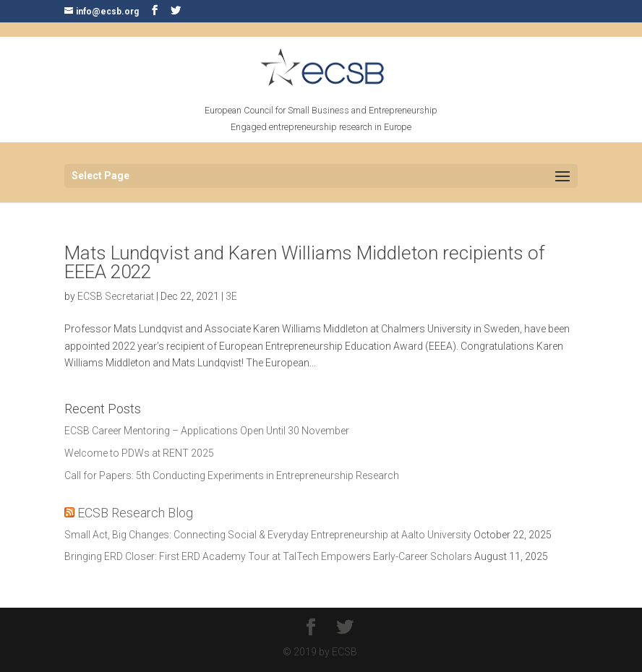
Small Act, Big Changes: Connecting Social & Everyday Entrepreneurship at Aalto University (268, 535)
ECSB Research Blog (135, 513)
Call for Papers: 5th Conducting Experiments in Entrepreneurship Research (232, 475)
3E (231, 296)
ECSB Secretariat (116, 296)
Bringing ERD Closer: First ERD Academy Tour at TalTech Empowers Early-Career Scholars (268, 556)
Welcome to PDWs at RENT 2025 (139, 453)
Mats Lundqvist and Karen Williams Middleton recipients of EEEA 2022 (305, 262)
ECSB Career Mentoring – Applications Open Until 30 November (207, 431)
